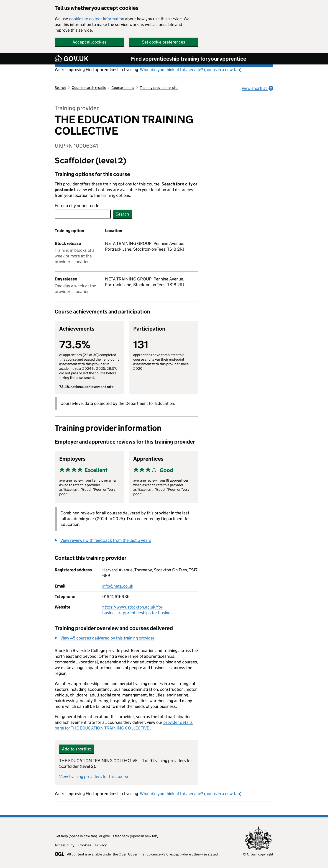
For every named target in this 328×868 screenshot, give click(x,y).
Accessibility (64, 845)
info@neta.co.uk (118, 586)
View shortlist (258, 88)
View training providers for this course (94, 777)
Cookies (85, 845)
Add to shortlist (76, 749)
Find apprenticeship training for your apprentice (189, 59)
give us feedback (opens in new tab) (131, 836)
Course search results (89, 88)
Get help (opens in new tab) (76, 836)
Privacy (101, 845)
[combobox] (83, 214)
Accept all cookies (90, 42)
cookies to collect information (97, 19)
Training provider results (159, 88)
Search (60, 88)
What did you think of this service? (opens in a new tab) (191, 70)
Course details (123, 88)
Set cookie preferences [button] (164, 42)
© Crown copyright (258, 854)
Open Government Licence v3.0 (144, 854)
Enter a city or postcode (77, 206)
